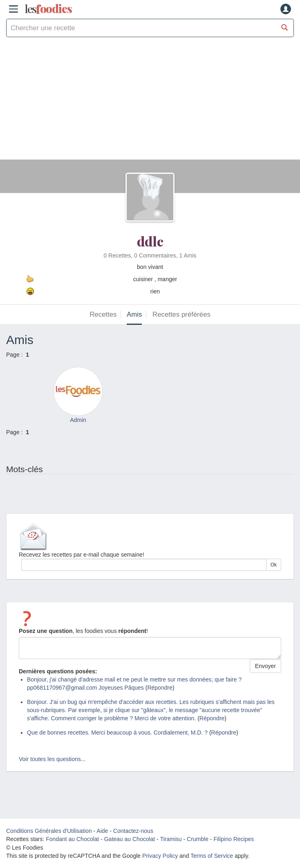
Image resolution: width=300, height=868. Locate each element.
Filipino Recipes (234, 839)
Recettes (103, 314)
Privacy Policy (160, 856)
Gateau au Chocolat (130, 839)
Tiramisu (171, 839)
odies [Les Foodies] (48, 9)
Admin (78, 420)
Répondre (160, 688)
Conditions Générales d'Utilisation (49, 831)
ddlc (150, 241)
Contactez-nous (133, 831)
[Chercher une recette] (285, 28)
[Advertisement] (150, 102)
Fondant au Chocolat (72, 839)
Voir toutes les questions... (52, 759)
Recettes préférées (181, 314)
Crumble (198, 839)
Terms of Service (212, 856)
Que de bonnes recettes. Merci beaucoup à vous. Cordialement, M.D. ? (117, 733)
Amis (134, 314)
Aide (102, 831)
